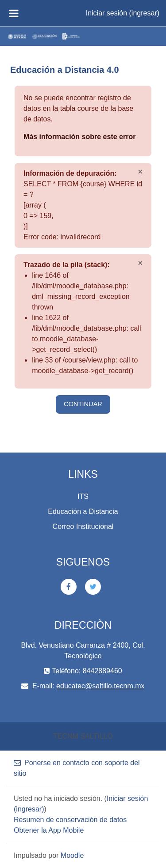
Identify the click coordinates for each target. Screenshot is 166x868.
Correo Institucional (83, 526)
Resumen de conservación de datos (70, 820)
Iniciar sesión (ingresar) (123, 13)
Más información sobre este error (79, 137)
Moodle (72, 855)
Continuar (83, 404)
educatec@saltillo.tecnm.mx (100, 686)
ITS (83, 496)
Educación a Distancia (83, 511)
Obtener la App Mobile (49, 830)
